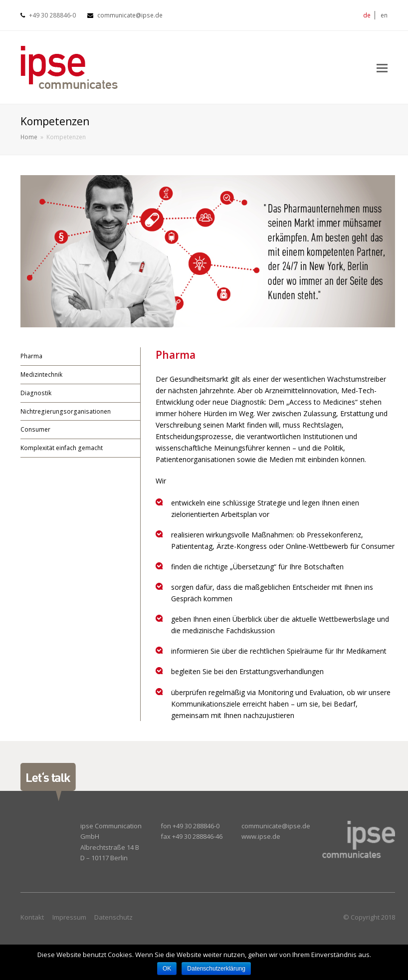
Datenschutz (113, 917)
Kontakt (32, 917)
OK (167, 969)
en (384, 15)
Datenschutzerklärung (216, 969)
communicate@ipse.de (130, 15)
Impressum (69, 917)
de (367, 15)
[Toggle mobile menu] (382, 67)
